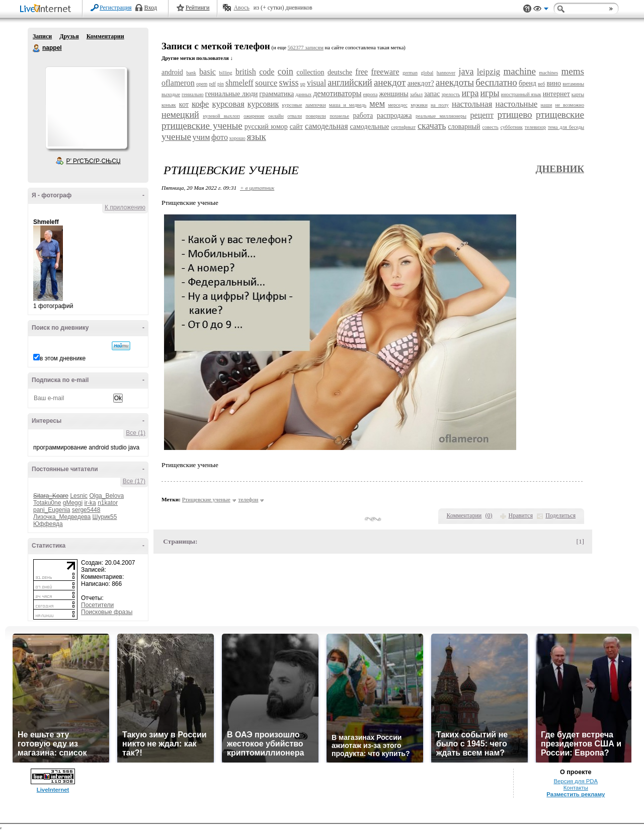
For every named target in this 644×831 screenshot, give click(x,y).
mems (573, 71)
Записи (42, 36)
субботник (512, 127)
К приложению (125, 207)
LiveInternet (47, 9)
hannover (446, 73)
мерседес (398, 105)
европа (370, 94)
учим (202, 137)
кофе (200, 104)
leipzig (489, 72)
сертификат (403, 127)
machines (548, 73)
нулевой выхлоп (221, 116)
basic (208, 72)
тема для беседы (566, 127)
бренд (528, 83)
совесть (491, 127)
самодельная (327, 126)
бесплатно (496, 82)
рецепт (482, 115)
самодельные (369, 127)
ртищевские (560, 115)
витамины (573, 84)
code (267, 72)
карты (578, 94)
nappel (37, 48)
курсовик (263, 104)
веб (541, 84)
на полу (440, 105)
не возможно (570, 105)
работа (363, 116)
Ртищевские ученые (206, 499)
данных (303, 94)
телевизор (535, 127)
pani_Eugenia (52, 510)
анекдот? (421, 83)
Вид (541, 10)
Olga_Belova (106, 496)
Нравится (521, 515)
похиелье (339, 116)
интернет (556, 94)
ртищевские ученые (202, 126)
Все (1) (136, 433)
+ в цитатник (257, 188)
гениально (193, 94)
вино (554, 83)
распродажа (394, 116)
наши (546, 105)
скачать (432, 126)
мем (377, 104)
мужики (419, 105)
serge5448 (86, 510)
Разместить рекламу (576, 794)
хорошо (237, 138)
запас (432, 94)
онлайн (276, 116)
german (410, 73)
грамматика (276, 94)
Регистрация (116, 8)
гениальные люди (232, 94)
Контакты (576, 788)
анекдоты (455, 82)
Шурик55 (105, 517)
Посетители (97, 605)
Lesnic (79, 496)
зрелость (451, 94)
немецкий (180, 115)
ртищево (514, 115)
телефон (249, 499)
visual (316, 83)
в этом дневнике (63, 358)
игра (470, 93)
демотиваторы (337, 93)
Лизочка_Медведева (62, 517)
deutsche (340, 72)
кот (184, 104)
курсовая (228, 104)
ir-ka (90, 503)
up (303, 84)
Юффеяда (48, 524)
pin (221, 84)
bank (191, 73)
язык (257, 137)
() (489, 515)
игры (490, 93)
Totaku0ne (47, 503)
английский (350, 83)
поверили (316, 116)
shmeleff (239, 83)
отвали (295, 116)
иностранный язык (521, 94)
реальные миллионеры (441, 116)
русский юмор (266, 127)
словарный (464, 127)
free (361, 72)
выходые (171, 94)
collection (310, 72)
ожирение (254, 116)
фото (220, 137)
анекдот (390, 82)
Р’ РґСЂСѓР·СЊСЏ (94, 161)
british (246, 72)
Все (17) (134, 481)
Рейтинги (198, 8)
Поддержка (527, 9)
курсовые (292, 105)
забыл (416, 94)
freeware (385, 72)
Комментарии (105, 36)
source (266, 83)
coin (286, 71)
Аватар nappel (86, 108)
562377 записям (306, 48)
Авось (241, 8)
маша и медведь (348, 105)
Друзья (69, 36)
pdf (212, 84)
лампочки (316, 105)
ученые (176, 137)
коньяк (169, 105)
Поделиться (560, 515)
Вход (151, 8)
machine (520, 71)
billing (225, 73)
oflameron (178, 83)
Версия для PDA (576, 781)
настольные (516, 104)
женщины (393, 94)
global (427, 73)
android (172, 72)
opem (202, 84)
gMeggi (73, 503)
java (466, 71)
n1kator (108, 503)
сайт (296, 127)
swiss (289, 83)
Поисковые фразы (107, 612)
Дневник (560, 169)
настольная (472, 104)
